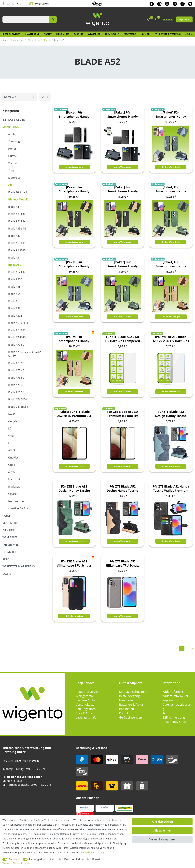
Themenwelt (112, 34)
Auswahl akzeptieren (162, 839)
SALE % (189, 34)
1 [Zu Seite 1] (182, 648)
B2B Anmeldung (174, 717)
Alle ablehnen (163, 831)
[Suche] (53, 19)
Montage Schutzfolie (133, 692)
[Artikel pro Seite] (45, 97)
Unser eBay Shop (174, 722)
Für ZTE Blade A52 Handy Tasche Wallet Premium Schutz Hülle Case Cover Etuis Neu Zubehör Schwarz (171, 489)
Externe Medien (74, 859)
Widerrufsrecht (173, 692)
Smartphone (32, 34)
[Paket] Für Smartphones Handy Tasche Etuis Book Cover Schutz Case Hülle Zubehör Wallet (74, 115)
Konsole (146, 34)
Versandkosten (86, 704)
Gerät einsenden (131, 717)
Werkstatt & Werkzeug (168, 34)
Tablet (48, 34)
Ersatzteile (130, 34)
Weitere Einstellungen (16, 863)
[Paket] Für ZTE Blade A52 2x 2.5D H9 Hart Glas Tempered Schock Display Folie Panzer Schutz (171, 339)
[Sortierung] (19, 97)
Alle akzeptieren (162, 822)
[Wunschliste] (149, 20)
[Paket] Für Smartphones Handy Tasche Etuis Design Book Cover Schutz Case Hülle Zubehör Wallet (171, 115)
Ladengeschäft (86, 717)
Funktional (99, 859)
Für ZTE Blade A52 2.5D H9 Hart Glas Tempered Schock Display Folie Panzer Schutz (123, 339)
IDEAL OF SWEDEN (12, 34)
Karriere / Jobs (86, 700)
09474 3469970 (14, 4)
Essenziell (14, 859)
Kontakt (124, 713)
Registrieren (184, 19)
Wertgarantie (85, 696)
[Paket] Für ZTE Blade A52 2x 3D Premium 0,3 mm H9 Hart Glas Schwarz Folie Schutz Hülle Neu (74, 414)
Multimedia (63, 34)
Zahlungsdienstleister (42, 859)
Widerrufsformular (175, 696)
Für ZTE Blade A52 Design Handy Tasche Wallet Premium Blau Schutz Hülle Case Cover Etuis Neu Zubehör (171, 414)
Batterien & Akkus (131, 704)
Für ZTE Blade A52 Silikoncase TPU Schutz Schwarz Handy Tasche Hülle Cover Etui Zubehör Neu (74, 563)
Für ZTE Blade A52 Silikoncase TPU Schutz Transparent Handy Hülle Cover (122, 563)
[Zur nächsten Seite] (192, 648)
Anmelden (168, 19)
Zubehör (79, 34)
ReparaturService (88, 692)
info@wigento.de (43, 4)
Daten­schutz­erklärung (92, 852)
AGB (165, 713)
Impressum (170, 700)
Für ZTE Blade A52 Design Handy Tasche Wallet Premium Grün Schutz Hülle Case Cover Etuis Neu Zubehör (74, 489)
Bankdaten (126, 709)
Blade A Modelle (43, 40)
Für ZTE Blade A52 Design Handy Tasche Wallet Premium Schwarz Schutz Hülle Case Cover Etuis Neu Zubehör (122, 489)
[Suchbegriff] (26, 19)
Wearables (94, 34)
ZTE (29, 40)
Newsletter (127, 700)
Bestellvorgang (129, 696)
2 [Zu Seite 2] (187, 648)
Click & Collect (86, 713)
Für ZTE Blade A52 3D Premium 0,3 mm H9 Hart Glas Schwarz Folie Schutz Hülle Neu (122, 414)
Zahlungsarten (86, 709)
